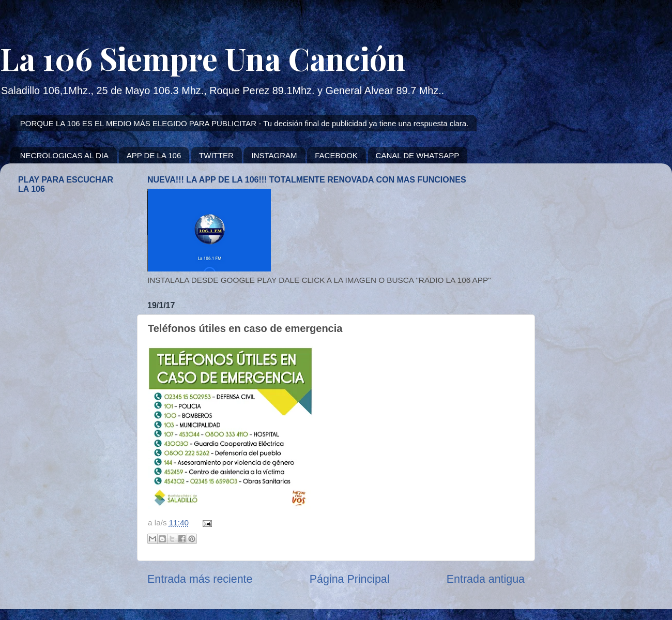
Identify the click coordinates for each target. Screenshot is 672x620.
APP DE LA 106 (154, 155)
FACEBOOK (336, 155)
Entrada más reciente (200, 579)
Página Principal (350, 579)
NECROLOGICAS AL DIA (64, 155)
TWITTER (216, 155)
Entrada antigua (486, 579)
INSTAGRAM (274, 155)
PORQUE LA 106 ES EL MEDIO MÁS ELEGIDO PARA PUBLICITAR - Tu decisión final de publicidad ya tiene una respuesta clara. (245, 123)
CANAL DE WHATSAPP (418, 155)
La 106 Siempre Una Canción (203, 58)
